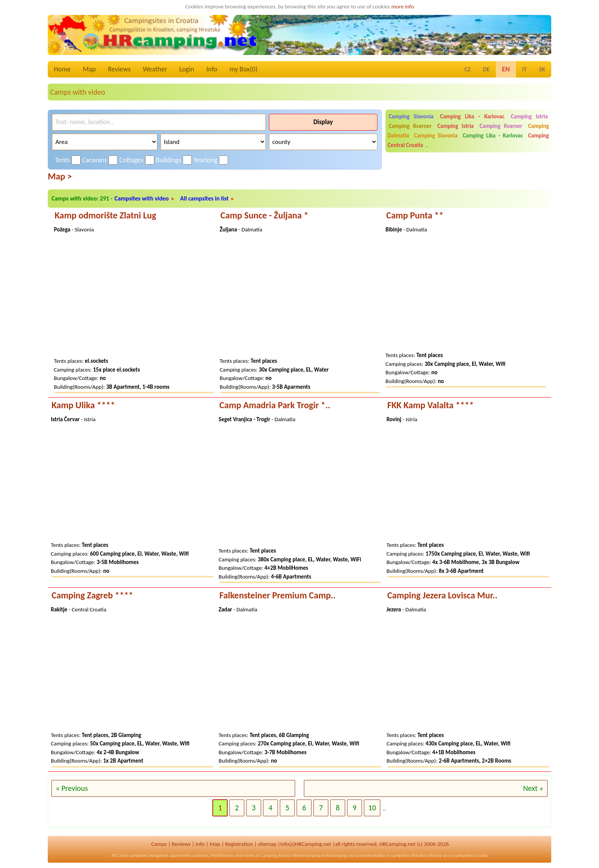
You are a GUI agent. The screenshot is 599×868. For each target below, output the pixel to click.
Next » (533, 788)
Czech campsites (133, 855)
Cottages (131, 160)
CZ (468, 69)
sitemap (267, 844)
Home (62, 69)
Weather (155, 69)
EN (506, 69)
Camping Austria (276, 855)
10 (372, 808)
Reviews (119, 69)
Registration (239, 844)
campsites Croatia (471, 855)
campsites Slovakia (409, 855)
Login (187, 69)
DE (486, 69)
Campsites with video (142, 198)
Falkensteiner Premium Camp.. (277, 595)
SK (542, 69)
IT (525, 69)
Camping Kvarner (410, 126)
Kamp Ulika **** (83, 405)
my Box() (244, 69)
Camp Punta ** (415, 215)
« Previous (72, 788)
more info (402, 6)
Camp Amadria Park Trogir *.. (275, 405)
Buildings (168, 160)
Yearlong (205, 160)
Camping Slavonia (411, 116)
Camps (159, 844)
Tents (62, 160)
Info (212, 69)
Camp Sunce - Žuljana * (264, 215)
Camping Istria (529, 116)
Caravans (95, 160)
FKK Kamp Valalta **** (431, 405)
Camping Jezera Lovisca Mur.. (442, 595)
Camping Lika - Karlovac (472, 116)
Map (89, 69)
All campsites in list (205, 198)
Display (323, 122)
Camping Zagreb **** (92, 595)
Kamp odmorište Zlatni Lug (105, 215)
